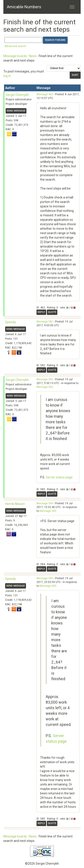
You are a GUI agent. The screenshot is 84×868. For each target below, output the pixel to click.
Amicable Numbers (24, 7)
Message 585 (45, 578)
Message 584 (45, 503)
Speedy (11, 322)
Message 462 (45, 94)
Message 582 (45, 322)
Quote (52, 312)
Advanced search (15, 46)
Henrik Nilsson (15, 504)
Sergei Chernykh (17, 95)
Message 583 (45, 379)
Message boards (15, 56)
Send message (16, 111)
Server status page (59, 477)
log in (7, 76)
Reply (41, 312)
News (33, 56)
